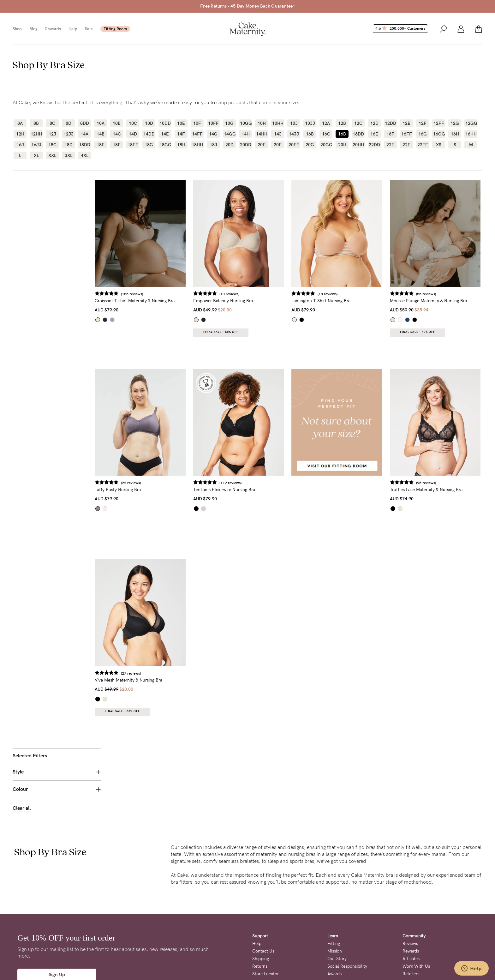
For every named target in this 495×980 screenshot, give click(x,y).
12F (423, 123)
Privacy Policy (304, 952)
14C (117, 134)
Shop (17, 29)
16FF (407, 134)
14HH (262, 134)
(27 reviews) (145, 673)
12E (406, 123)
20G (310, 145)
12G (455, 123)
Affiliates (411, 889)
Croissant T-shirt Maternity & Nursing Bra (149, 301)
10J (294, 123)
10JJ (310, 123)
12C (358, 123)
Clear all (22, 240)
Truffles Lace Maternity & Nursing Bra (430, 490)
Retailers (411, 904)
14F (181, 134)
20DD (245, 145)
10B (117, 123)
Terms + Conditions (269, 952)
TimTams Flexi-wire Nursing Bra (235, 490)
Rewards (53, 29)
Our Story (337, 889)
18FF (133, 145)
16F (390, 134)
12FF (439, 123)
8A (20, 123)
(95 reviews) (429, 483)
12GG (471, 123)
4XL (85, 155)
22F (406, 145)
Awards (334, 904)
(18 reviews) (335, 294)
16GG (439, 134)
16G (423, 134)
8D (69, 123)
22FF (423, 145)
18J (213, 145)
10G (229, 123)
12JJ (69, 134)
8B (36, 123)
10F (197, 123)
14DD (149, 134)
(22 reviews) (145, 483)
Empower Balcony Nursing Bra (234, 301)
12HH (36, 134)
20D (230, 145)
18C (52, 145)
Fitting (334, 873)
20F (278, 145)
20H (342, 145)
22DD (374, 145)
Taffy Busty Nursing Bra (132, 490)
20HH (358, 145)
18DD (84, 145)
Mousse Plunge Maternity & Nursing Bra (432, 301)
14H (246, 134)
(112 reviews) (241, 483)
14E (165, 134)
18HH (197, 145)
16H (455, 134)
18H (181, 145)
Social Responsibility (347, 896)
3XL (69, 155)
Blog (33, 29)
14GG (229, 134)
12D (374, 123)
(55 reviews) (429, 294)
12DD (390, 123)
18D (69, 145)
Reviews (410, 873)
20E (262, 145)
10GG (245, 123)
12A (326, 123)
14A (84, 134)
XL (36, 155)
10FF (213, 123)
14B (101, 134)
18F (117, 145)
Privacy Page (213, 964)
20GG (326, 145)
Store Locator (265, 904)
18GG (165, 145)
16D (342, 134)
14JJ (294, 134)
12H (20, 134)
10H (262, 123)
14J (278, 134)
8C (52, 123)
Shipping (261, 889)
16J (20, 145)
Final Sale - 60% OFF (232, 332)
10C (133, 123)
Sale (89, 29)
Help (73, 29)
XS (439, 145)
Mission (335, 881)
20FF (294, 145)
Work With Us (416, 896)
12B (342, 123)
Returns (260, 896)
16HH (471, 134)
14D (133, 134)
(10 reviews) (240, 294)
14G (213, 134)
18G (149, 145)
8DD (85, 123)
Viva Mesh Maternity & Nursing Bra (143, 680)
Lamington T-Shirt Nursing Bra (328, 301)
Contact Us (263, 881)
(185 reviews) (146, 294)
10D (149, 123)
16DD (358, 134)
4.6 (401, 28)
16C (326, 134)
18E (101, 145)
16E (374, 134)
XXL (52, 155)
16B (310, 134)
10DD (165, 123)
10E (181, 123)
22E (390, 145)
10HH (278, 123)
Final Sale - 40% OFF (421, 332)
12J (52, 134)
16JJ (36, 145)
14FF (197, 134)
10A (101, 123)
